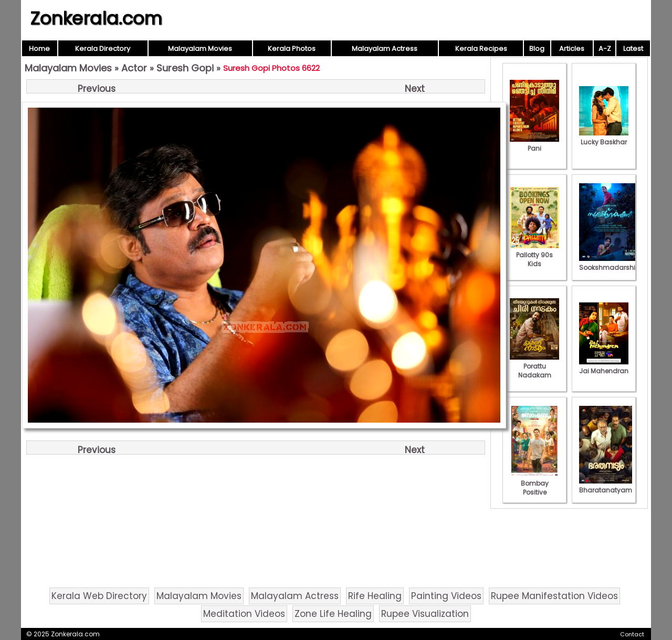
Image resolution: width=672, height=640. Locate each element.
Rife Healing (375, 596)
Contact (632, 634)
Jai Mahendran (604, 366)
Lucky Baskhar (604, 138)
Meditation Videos (244, 614)
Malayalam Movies (200, 49)
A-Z (605, 49)
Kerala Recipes (481, 49)
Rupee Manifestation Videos (554, 596)
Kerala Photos (292, 49)
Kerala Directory (103, 49)
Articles (572, 49)
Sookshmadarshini (610, 263)
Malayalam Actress (385, 49)
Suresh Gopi (185, 68)
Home (39, 49)
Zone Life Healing (333, 614)
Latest (633, 49)
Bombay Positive (534, 483)
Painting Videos (446, 596)
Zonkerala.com (96, 18)
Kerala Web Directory (99, 596)
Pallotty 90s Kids (534, 255)
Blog (537, 49)
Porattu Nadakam (534, 366)
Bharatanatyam (606, 486)
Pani (534, 144)
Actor (134, 68)
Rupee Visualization (425, 614)
